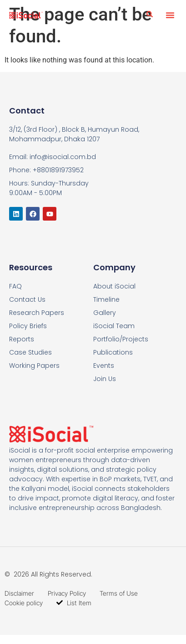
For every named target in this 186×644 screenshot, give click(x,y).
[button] (170, 15)
